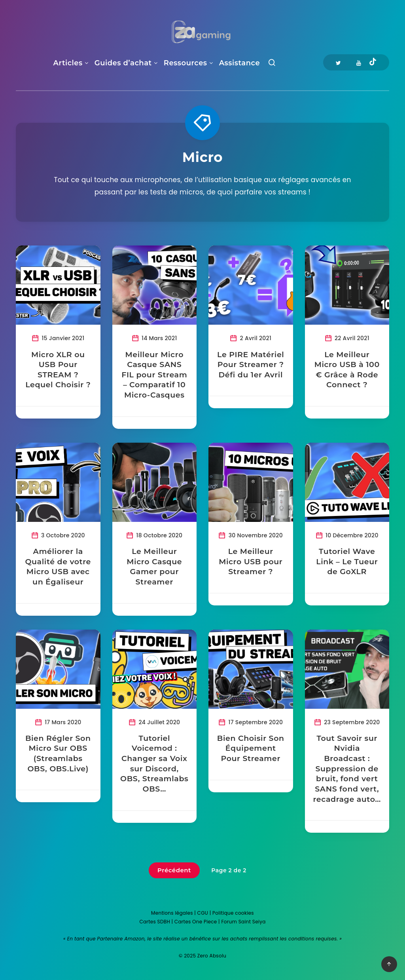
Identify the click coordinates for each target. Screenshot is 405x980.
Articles (68, 63)
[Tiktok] (373, 63)
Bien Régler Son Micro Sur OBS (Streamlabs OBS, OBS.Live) (58, 754)
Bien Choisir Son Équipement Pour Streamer (251, 748)
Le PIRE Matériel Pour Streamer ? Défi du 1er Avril (251, 365)
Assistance (239, 63)
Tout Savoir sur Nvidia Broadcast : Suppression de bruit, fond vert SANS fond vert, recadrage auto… (347, 769)
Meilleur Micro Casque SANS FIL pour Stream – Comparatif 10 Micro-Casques (154, 375)
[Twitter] (338, 62)
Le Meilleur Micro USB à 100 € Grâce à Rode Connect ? (347, 370)
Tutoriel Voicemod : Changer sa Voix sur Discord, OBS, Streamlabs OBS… (154, 764)
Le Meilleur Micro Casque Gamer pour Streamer (154, 567)
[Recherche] (272, 64)
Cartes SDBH (155, 922)
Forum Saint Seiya (243, 922)
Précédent (174, 870)
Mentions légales (172, 913)
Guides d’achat (123, 63)
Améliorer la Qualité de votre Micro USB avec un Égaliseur (58, 567)
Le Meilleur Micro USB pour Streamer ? (251, 561)
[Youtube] (359, 62)
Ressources (185, 63)
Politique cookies (233, 913)
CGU (203, 913)
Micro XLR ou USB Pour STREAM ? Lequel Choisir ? (58, 370)
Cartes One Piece (196, 922)
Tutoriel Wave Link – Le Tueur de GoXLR (347, 561)
